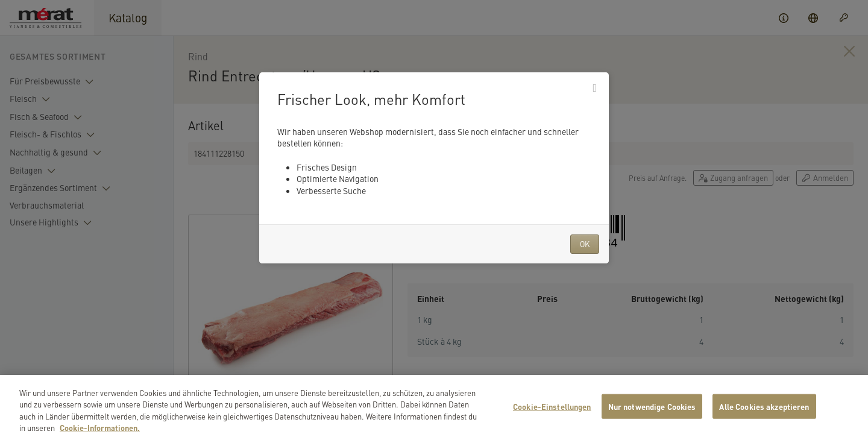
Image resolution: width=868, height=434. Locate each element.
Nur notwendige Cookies (652, 417)
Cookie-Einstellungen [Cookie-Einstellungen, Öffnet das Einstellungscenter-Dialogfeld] (552, 417)
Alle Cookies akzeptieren (764, 417)
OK (585, 244)
